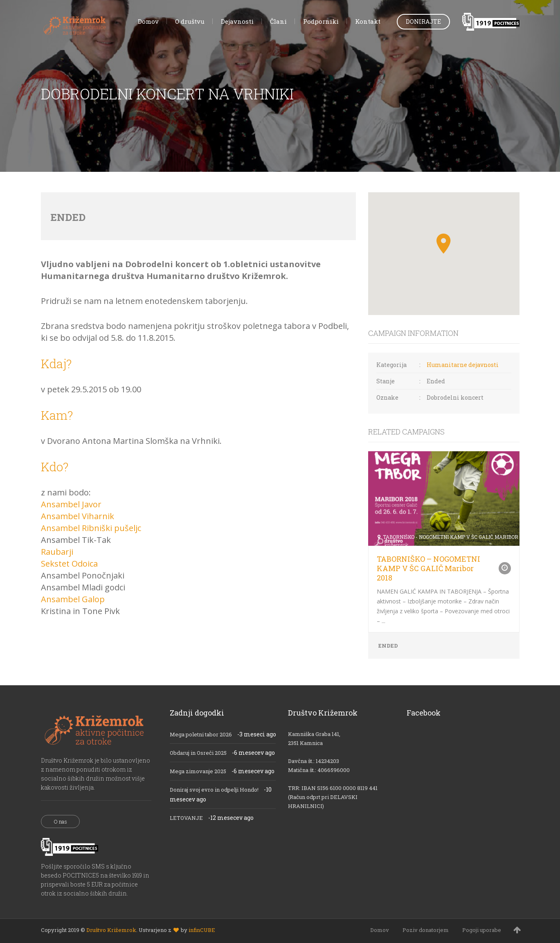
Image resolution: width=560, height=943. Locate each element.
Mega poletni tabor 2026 (201, 734)
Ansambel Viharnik (78, 516)
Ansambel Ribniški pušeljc (91, 528)
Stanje (386, 381)
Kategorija (391, 365)
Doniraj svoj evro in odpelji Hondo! (214, 790)
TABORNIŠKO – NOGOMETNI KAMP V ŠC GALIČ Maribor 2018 (428, 568)
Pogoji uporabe (482, 930)
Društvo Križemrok (111, 930)
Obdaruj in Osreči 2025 (198, 753)
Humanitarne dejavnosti (463, 365)
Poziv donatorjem (426, 930)
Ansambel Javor (71, 504)
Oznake (387, 397)
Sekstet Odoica (69, 564)
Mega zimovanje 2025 (198, 771)
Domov (380, 930)
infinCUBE (202, 930)
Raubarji (57, 552)
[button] (444, 244)
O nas (60, 821)
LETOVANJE (186, 818)
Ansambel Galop (73, 599)
